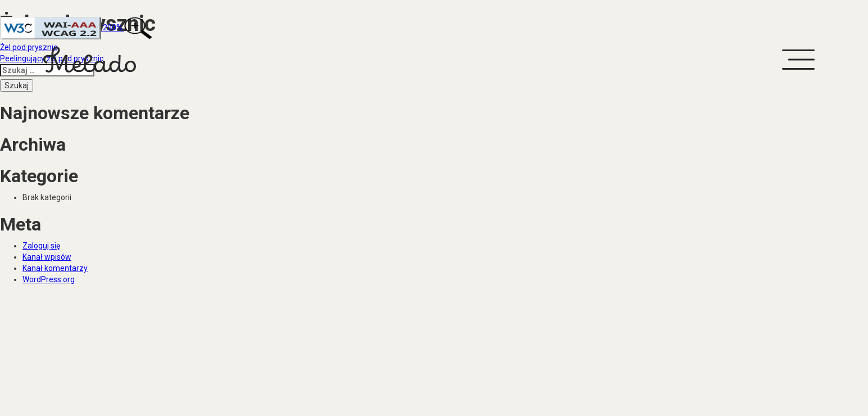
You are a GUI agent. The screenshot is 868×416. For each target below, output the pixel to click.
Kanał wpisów (47, 257)
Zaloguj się (41, 246)
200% (76, 28)
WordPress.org (49, 279)
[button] (798, 60)
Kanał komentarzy (55, 268)
